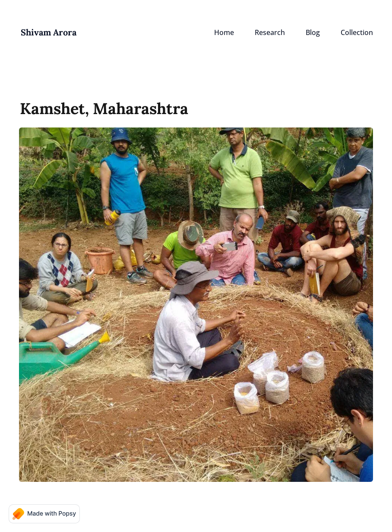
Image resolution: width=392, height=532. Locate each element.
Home (224, 32)
